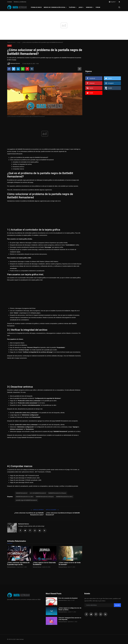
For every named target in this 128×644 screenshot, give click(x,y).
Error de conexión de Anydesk (68, 598)
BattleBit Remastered (22, 493)
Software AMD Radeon (51, 261)
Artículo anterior (37, 510)
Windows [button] (90, 7)
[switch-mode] (119, 2)
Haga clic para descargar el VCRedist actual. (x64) (25, 478)
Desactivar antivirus (19, 167)
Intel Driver (32, 308)
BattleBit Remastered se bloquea (57, 493)
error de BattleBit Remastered (38, 493)
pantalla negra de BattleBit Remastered (26, 500)
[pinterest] (96, 614)
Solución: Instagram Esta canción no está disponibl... (70, 619)
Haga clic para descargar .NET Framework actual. (25, 476)
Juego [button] (81, 7)
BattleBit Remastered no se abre (25, 497)
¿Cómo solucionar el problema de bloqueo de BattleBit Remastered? (63, 514)
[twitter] (91, 614)
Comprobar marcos (18, 169)
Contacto (10, 2)
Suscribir (117, 605)
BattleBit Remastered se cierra (64, 497)
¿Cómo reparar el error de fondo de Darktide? (70, 564)
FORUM (98, 7)
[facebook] (86, 614)
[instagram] (101, 614)
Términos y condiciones (20, 2)
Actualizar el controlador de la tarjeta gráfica (26, 162)
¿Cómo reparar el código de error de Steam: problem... (70, 609)
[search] (119, 7)
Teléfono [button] (73, 7)
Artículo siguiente (52, 510)
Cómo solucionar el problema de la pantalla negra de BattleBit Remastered (32, 160)
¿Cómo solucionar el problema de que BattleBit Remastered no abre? (29, 514)
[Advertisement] (45, 214)
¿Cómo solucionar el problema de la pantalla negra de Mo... (18, 564)
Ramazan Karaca (24, 524)
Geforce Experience (51, 243)
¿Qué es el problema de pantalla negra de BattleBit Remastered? (29, 157)
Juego (19, 42)
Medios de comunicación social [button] (55, 7)
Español (112, 2)
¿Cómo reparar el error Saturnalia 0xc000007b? (44, 564)
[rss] (105, 614)
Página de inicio (36, 7)
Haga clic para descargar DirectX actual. (22, 482)
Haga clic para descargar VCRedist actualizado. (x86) (26, 480)
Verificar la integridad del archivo (22, 164)
